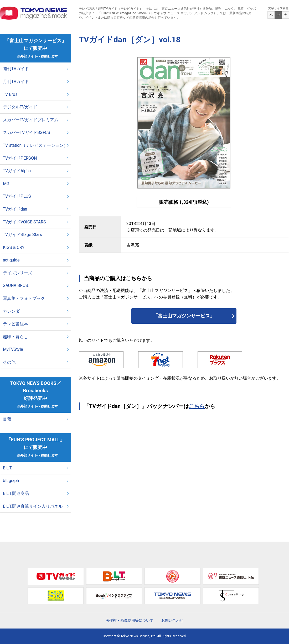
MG (6, 184)
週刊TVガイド (16, 69)
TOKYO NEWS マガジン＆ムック (34, 13)
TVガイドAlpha (17, 171)
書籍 (7, 419)
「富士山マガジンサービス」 (184, 316)
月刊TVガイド (16, 82)
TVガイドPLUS (17, 196)
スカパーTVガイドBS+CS (27, 132)
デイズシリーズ (18, 273)
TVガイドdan (15, 209)
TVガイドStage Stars (22, 235)
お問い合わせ (172, 620)
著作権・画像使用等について (130, 620)
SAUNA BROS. (16, 286)
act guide (11, 260)
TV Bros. (11, 94)
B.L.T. (7, 468)
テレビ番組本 (16, 324)
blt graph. (11, 481)
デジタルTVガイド (20, 107)
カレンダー (13, 311)
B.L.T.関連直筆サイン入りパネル (33, 506)
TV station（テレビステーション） (35, 145)
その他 (9, 362)
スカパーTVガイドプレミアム (31, 120)
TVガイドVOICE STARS (24, 222)
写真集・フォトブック (24, 298)
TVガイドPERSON (20, 158)
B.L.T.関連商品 (16, 493)
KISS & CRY (14, 247)
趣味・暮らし (16, 337)
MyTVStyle (13, 349)
